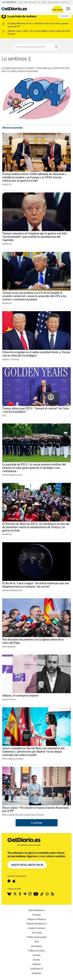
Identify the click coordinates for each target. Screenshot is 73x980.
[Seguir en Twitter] (15, 894)
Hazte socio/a (57, 10)
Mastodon (36, 973)
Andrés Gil (7, 184)
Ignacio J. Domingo (11, 359)
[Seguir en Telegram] (25, 894)
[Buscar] (57, 47)
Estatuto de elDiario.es (36, 924)
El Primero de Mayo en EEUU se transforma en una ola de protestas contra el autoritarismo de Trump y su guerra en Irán (36, 527)
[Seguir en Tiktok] (42, 894)
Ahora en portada (12, 128)
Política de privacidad (37, 937)
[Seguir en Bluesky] (9, 894)
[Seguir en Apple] (14, 881)
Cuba (25, 2)
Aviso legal (37, 933)
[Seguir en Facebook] (20, 894)
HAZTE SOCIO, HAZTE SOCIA (27, 865)
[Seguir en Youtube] (36, 894)
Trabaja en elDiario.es (36, 919)
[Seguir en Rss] (53, 894)
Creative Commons (36, 928)
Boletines (37, 964)
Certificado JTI (36, 969)
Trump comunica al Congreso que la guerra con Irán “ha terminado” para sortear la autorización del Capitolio (35, 237)
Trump (21, 2)
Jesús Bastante (9, 646)
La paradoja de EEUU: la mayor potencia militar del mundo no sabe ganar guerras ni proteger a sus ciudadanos (34, 468)
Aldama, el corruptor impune (20, 696)
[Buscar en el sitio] (33, 47)
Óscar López (65, 2)
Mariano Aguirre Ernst (12, 475)
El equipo (37, 915)
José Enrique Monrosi (34, 815)
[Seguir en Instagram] (30, 894)
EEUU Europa (32, 2)
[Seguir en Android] (9, 881)
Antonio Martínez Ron (12, 590)
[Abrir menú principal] (68, 9)
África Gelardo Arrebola (13, 759)
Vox (39, 2)
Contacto (36, 955)
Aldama (44, 2)
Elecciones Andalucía (54, 2)
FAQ (36, 942)
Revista (36, 960)
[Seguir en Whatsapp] (47, 894)
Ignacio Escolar (9, 699)
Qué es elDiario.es (37, 910)
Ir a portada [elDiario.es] (37, 823)
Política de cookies (36, 951)
